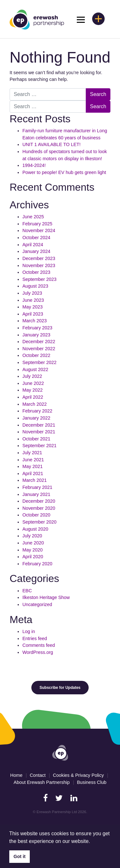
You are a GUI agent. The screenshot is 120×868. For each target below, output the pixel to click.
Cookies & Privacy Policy (78, 775)
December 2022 (39, 342)
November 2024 (39, 230)
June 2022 (33, 383)
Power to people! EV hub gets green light (65, 172)
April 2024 (33, 245)
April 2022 (33, 397)
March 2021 (35, 480)
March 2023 (35, 321)
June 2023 (33, 300)
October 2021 (36, 439)
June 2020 (33, 543)
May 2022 (32, 390)
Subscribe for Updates (60, 688)
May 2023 (32, 307)
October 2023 (36, 272)
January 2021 (36, 494)
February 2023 (37, 328)
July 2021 (32, 453)
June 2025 (33, 217)
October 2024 (36, 238)
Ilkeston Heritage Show (46, 597)
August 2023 (35, 286)
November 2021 (39, 432)
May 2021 (32, 466)
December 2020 (39, 501)
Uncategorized (37, 604)
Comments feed (39, 645)
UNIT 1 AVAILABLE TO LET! (52, 144)
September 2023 (39, 279)
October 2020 (36, 515)
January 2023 (36, 335)
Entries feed (35, 638)
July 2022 (32, 376)
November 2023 (39, 265)
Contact (38, 775)
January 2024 (36, 251)
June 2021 (33, 460)
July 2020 (32, 536)
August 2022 (35, 369)
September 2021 (39, 446)
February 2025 (37, 224)
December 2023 (39, 258)
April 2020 (33, 557)
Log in (29, 631)
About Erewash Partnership (42, 782)
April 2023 (33, 314)
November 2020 (39, 508)
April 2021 (33, 473)
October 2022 (36, 355)
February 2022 (37, 411)
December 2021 (39, 425)
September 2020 (39, 522)
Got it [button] (20, 856)
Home (16, 775)
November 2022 (39, 349)
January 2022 (36, 418)
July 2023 (32, 293)
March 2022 (35, 404)
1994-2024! (34, 165)
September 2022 (39, 362)
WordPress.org (38, 652)
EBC (27, 591)
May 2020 (32, 550)
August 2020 (35, 529)
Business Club (92, 782)
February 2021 (37, 487)
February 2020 (37, 564)
